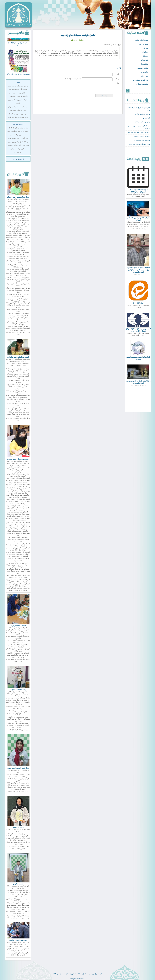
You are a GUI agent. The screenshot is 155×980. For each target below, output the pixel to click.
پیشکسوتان (144, 64)
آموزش (146, 48)
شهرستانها (144, 60)
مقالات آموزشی (143, 68)
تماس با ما (145, 72)
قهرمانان (145, 56)
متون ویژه (145, 76)
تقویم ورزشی (143, 44)
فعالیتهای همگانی (142, 84)
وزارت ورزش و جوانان (143, 114)
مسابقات (145, 52)
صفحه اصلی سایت (142, 40)
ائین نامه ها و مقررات (141, 80)
